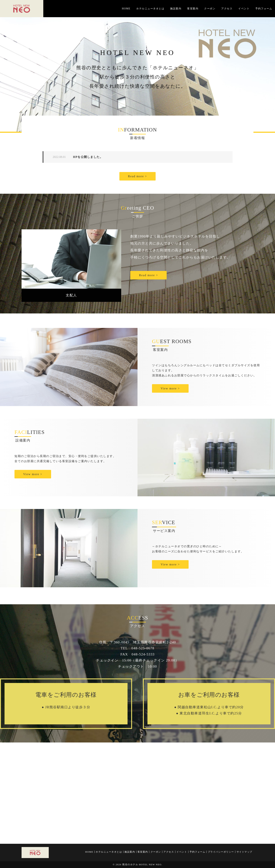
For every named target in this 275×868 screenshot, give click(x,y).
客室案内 (193, 9)
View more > (170, 388)
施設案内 (176, 9)
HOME (126, 9)
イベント (244, 9)
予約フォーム (264, 9)
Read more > (138, 176)
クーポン (210, 9)
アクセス (227, 9)
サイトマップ (244, 852)
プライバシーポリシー (221, 852)
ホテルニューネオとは (150, 9)
